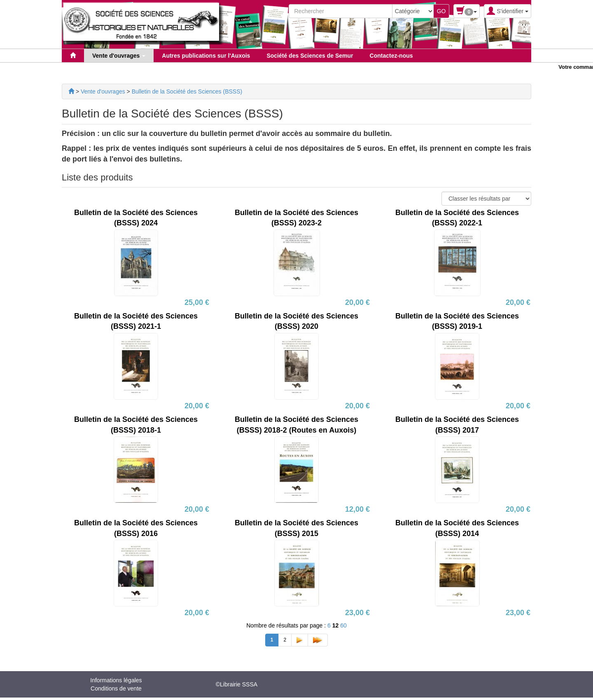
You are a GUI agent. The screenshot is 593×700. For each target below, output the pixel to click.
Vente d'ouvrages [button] (119, 56)
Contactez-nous (391, 56)
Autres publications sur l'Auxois (206, 56)
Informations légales (116, 680)
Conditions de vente (116, 688)
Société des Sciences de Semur (310, 56)
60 (343, 625)
